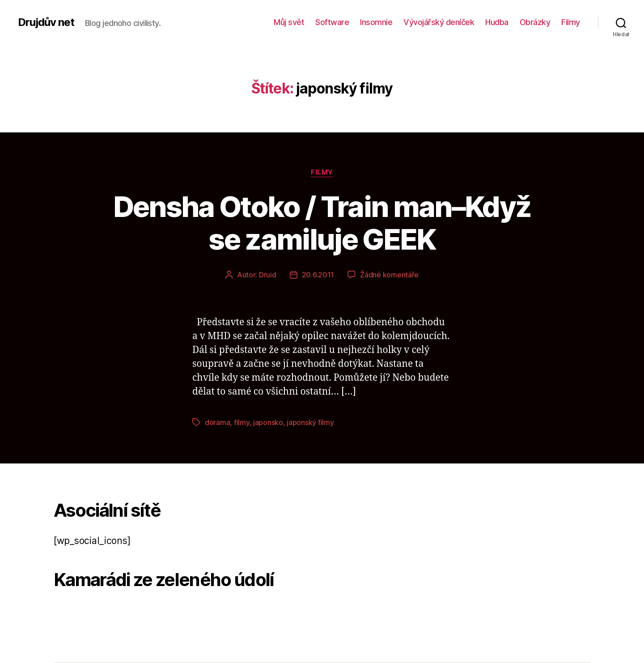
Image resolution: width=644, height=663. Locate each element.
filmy (242, 422)
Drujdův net (46, 22)
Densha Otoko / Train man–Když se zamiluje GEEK (322, 223)
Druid (268, 275)
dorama (217, 422)
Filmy (571, 22)
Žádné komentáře (389, 275)
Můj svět (289, 22)
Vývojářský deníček (439, 22)
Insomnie (376, 22)
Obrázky (535, 22)
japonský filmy (310, 422)
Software (332, 22)
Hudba (497, 22)
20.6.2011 (318, 275)
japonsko (268, 422)
